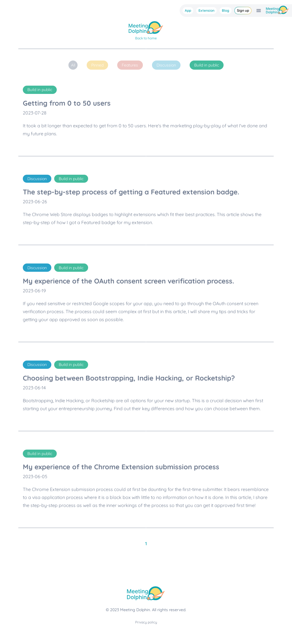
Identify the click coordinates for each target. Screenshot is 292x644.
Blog (226, 10)
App (188, 10)
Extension (206, 10)
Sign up (243, 10)
